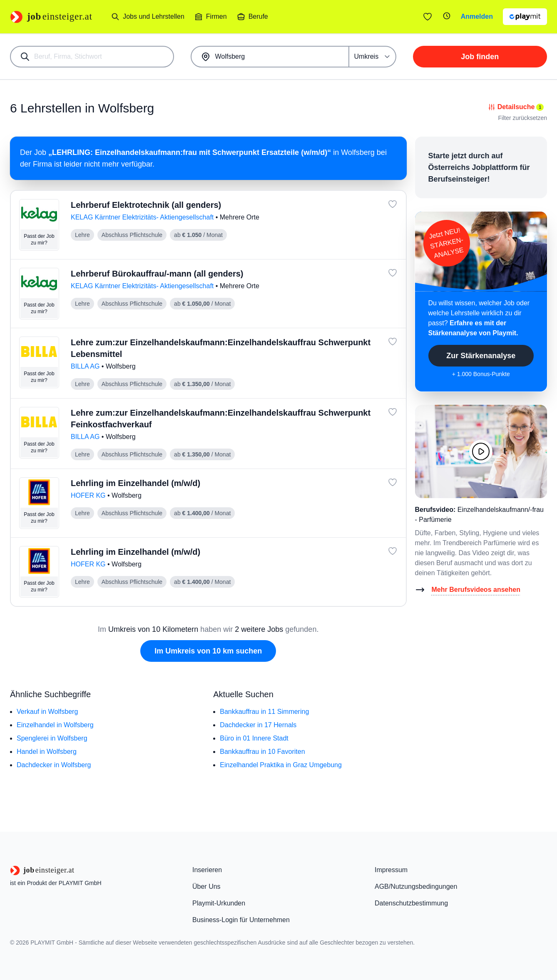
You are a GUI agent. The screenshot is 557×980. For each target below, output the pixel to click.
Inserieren (207, 870)
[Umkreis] (373, 57)
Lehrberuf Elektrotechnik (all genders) (146, 205)
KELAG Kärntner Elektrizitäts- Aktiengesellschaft (143, 217)
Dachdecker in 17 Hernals (258, 725)
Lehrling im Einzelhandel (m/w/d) (136, 483)
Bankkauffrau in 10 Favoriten (262, 752)
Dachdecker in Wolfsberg (54, 765)
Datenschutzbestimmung (411, 903)
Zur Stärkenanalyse (481, 356)
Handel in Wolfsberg (47, 752)
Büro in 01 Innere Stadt (254, 738)
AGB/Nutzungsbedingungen (416, 886)
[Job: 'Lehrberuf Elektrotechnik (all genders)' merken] (393, 204)
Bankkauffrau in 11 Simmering (264, 712)
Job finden (480, 57)
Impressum (391, 870)
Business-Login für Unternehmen (241, 920)
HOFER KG (89, 495)
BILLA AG (86, 366)
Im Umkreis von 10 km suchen (208, 651)
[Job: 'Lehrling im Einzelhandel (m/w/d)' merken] (393, 482)
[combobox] (92, 57)
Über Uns (206, 886)
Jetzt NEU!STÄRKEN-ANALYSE (446, 243)
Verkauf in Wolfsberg (47, 712)
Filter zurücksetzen (523, 118)
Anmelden (477, 16)
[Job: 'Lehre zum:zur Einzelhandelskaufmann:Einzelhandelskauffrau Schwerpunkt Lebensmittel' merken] (393, 342)
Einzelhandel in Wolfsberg (55, 725)
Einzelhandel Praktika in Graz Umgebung (281, 765)
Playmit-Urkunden (219, 903)
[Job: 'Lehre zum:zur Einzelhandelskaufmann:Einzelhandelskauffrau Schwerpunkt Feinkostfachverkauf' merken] (393, 412)
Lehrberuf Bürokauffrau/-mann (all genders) (157, 274)
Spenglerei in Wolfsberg (52, 738)
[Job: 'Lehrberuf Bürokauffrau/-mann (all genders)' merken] (393, 273)
